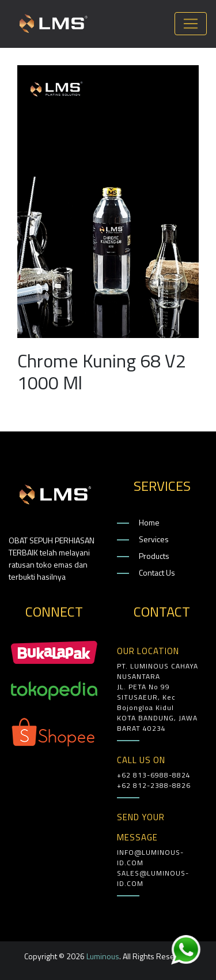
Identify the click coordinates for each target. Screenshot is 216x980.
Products (154, 556)
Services (154, 539)
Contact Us (157, 572)
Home (149, 522)
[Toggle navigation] (191, 24)
